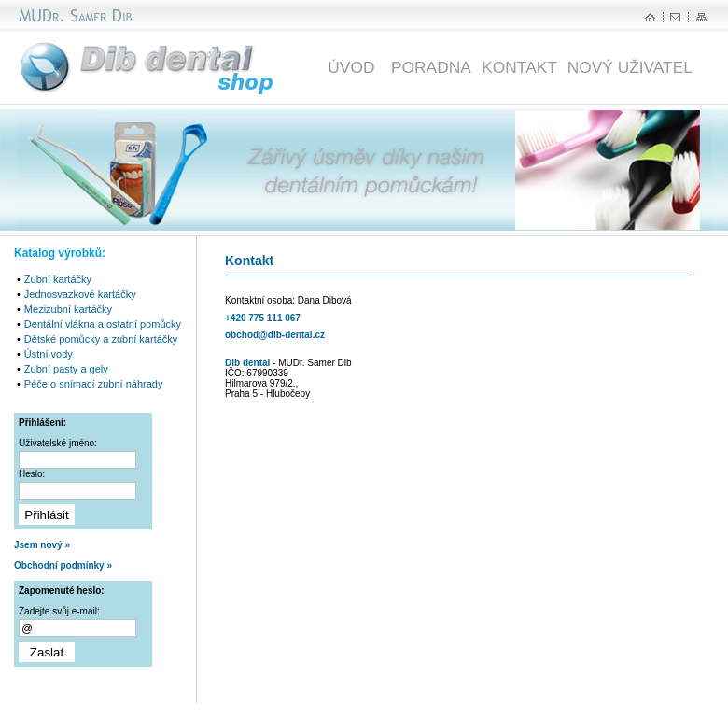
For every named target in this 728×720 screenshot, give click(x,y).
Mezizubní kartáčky (68, 309)
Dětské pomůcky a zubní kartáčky (101, 339)
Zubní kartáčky (58, 279)
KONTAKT (519, 67)
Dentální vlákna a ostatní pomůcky (103, 324)
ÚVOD (356, 67)
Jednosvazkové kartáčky (80, 294)
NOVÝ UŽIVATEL (630, 67)
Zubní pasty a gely (66, 369)
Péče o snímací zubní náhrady (94, 384)
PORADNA (431, 67)
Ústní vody (49, 354)
